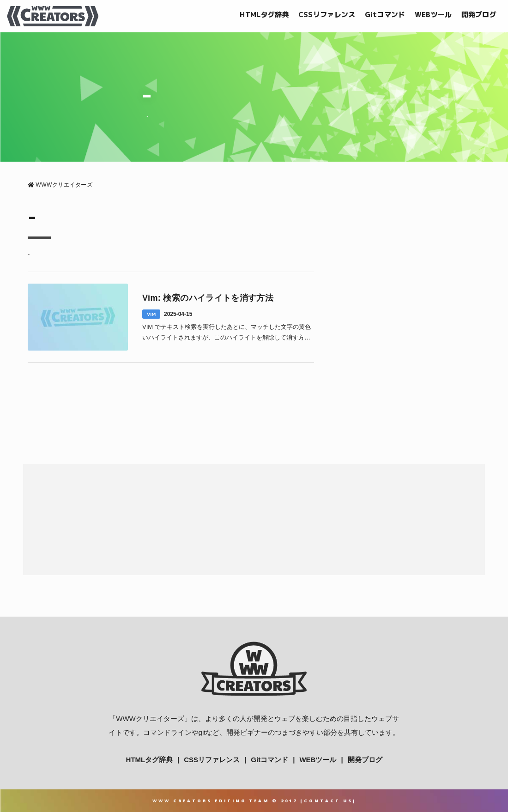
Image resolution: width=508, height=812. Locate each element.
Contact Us (328, 801)
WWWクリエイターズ (150, 718)
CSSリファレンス (327, 15)
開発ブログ (479, 15)
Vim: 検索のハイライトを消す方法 (208, 298)
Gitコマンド (385, 15)
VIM (151, 314)
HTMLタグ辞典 (264, 15)
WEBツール (433, 15)
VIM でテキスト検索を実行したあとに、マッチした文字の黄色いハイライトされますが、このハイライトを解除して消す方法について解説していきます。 (227, 333)
